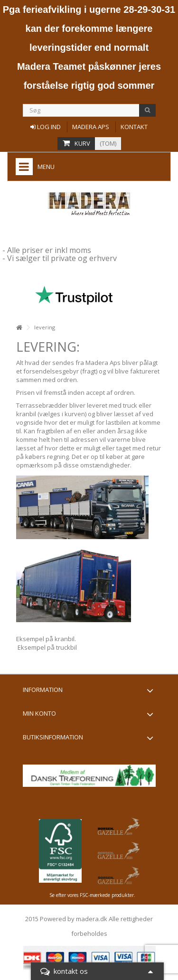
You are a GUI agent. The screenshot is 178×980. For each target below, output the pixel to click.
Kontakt (134, 127)
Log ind (46, 127)
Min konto (39, 713)
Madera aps (91, 127)
